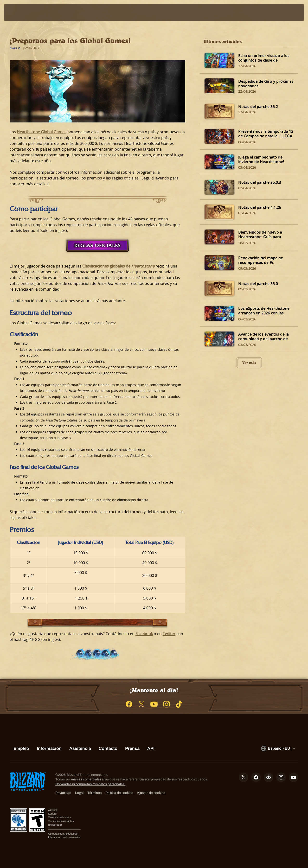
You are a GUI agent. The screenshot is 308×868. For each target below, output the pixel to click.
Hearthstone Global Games (42, 132)
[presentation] (19, 13)
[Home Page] (42, 13)
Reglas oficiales (98, 245)
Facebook (144, 634)
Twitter (169, 634)
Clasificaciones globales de (118, 266)
